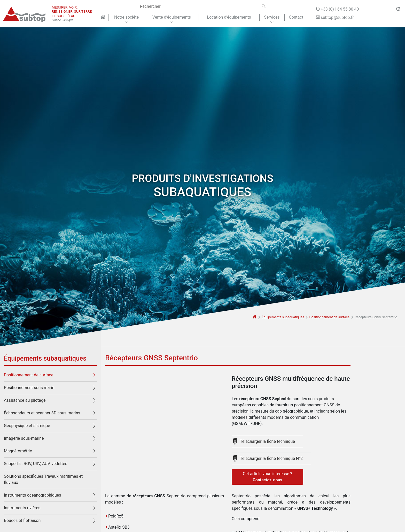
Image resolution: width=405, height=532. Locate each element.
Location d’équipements (229, 17)
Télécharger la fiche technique (267, 441)
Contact (296, 17)
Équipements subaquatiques (283, 317)
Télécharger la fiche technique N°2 (271, 458)
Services (272, 17)
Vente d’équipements (172, 17)
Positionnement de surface (330, 317)
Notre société (126, 17)
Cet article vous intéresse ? (267, 477)
